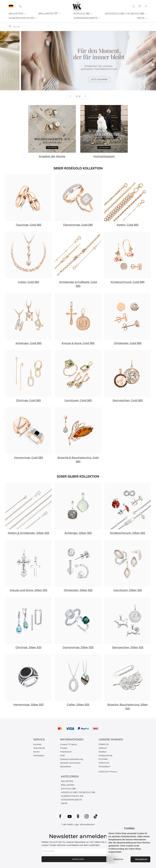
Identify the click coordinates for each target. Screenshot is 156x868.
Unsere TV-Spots (69, 744)
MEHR (142, 18)
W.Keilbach (104, 767)
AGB (62, 756)
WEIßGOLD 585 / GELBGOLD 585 (78, 792)
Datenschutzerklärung (72, 759)
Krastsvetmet (106, 756)
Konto (36, 752)
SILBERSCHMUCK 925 (23, 18)
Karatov (103, 752)
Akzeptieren (141, 859)
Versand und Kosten (70, 763)
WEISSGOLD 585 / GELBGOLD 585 (126, 14)
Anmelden (78, 859)
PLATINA (103, 759)
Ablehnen (118, 859)
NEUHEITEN (17, 14)
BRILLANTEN (50, 14)
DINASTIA (104, 744)
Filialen (64, 748)
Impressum (66, 752)
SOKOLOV (104, 763)
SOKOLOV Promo (108, 772)
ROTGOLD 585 (83, 14)
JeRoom (103, 748)
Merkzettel (39, 756)
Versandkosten (87, 824)
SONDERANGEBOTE (87, 18)
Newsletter (66, 767)
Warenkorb (39, 748)
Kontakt (37, 744)
